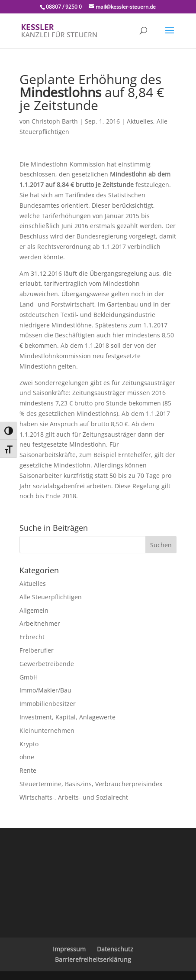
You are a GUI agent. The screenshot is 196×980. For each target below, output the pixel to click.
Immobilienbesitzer (48, 704)
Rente (28, 770)
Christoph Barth (55, 121)
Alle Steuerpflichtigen (51, 597)
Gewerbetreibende (47, 664)
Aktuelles (140, 121)
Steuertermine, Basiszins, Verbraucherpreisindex (91, 784)
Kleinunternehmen (47, 730)
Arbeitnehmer (40, 623)
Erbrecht (32, 637)
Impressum (69, 949)
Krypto (29, 744)
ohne (27, 757)
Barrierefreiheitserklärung (93, 959)
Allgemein (34, 610)
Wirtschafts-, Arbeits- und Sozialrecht (74, 797)
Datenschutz (115, 949)
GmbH (29, 677)
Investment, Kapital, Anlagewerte (67, 717)
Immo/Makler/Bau (45, 690)
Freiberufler (37, 650)
